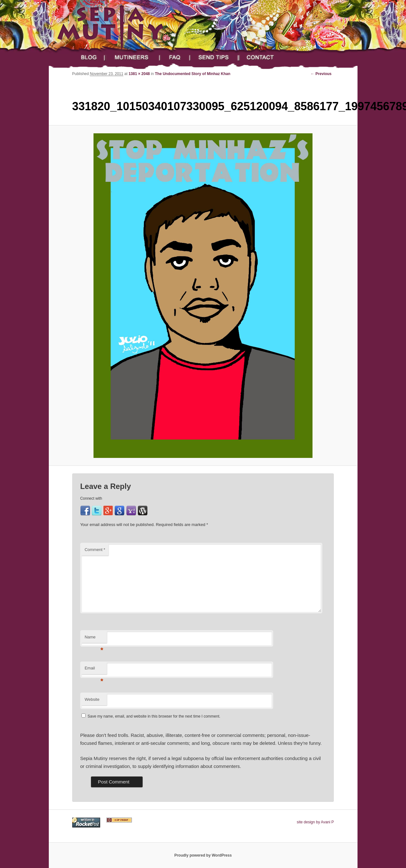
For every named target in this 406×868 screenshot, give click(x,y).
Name (94, 639)
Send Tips (215, 57)
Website (92, 699)
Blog (87, 57)
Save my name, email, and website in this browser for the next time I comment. (154, 716)
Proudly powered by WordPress (203, 855)
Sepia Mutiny (117, 24)
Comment (95, 550)
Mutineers (133, 57)
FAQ (176, 57)
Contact (265, 57)
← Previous (321, 74)
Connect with (91, 498)
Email (94, 670)
